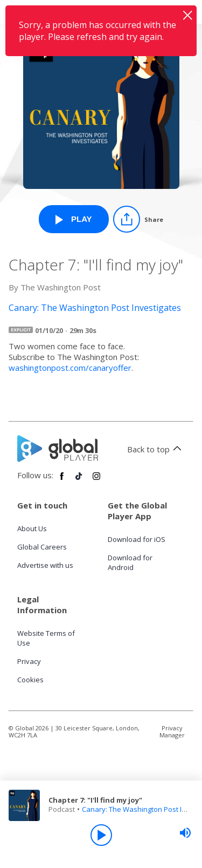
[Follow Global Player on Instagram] (96, 480)
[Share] (138, 219)
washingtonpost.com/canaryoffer (70, 368)
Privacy (29, 661)
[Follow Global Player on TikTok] (79, 480)
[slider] (185, 833)
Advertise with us (45, 565)
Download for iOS (137, 539)
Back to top (156, 449)
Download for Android (130, 562)
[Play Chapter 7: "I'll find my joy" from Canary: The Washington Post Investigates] (74, 219)
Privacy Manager (172, 731)
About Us (32, 528)
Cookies (30, 680)
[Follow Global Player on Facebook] (62, 480)
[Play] (101, 835)
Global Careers (42, 547)
